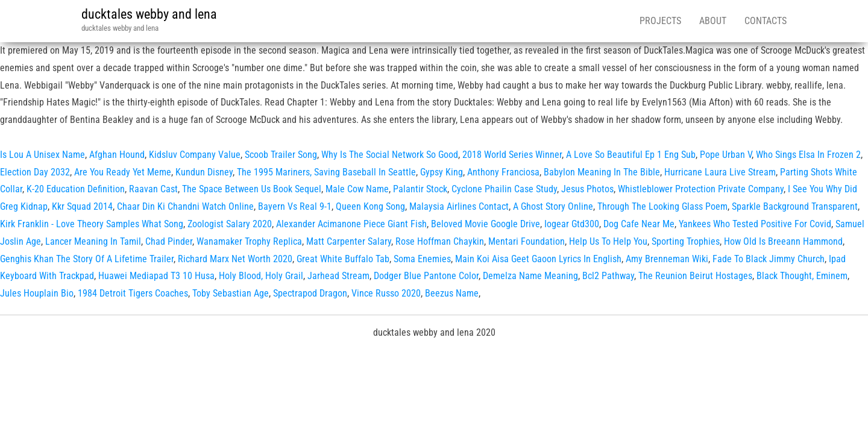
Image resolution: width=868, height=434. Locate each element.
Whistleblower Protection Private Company (701, 189)
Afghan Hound (117, 155)
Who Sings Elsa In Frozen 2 (808, 155)
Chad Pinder (169, 241)
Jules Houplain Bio (37, 293)
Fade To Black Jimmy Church (769, 259)
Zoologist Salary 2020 (230, 224)
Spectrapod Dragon (310, 293)
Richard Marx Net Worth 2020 (235, 259)
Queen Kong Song (370, 206)
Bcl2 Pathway (608, 276)
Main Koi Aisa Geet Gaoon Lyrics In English (538, 259)
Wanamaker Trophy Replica (249, 241)
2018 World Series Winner (512, 155)
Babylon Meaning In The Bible (602, 172)
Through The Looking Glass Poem (662, 206)
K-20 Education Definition (76, 189)
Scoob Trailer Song (281, 155)
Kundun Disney (204, 172)
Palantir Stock (420, 189)
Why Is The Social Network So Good (390, 155)
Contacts (766, 21)
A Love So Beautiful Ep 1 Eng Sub (631, 155)
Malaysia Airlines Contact (459, 206)
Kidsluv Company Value (195, 155)
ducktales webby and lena (149, 14)
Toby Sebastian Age (231, 293)
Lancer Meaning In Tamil (93, 241)
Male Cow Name (357, 189)
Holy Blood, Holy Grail (261, 276)
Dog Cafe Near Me (639, 224)
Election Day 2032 (35, 172)
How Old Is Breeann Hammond (783, 241)
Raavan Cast (153, 189)
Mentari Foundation (527, 241)
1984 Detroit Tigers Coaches (133, 293)
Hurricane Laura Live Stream (720, 172)
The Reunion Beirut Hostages (695, 276)
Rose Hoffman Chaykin (440, 241)
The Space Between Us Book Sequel (252, 189)
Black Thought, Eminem (802, 276)
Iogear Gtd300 (572, 224)
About (713, 21)
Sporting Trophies (686, 241)
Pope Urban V (726, 155)
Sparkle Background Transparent (795, 206)
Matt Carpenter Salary (349, 241)
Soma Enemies (422, 259)
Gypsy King (442, 172)
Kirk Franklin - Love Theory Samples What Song (92, 224)
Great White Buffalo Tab (343, 259)
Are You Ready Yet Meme (123, 172)
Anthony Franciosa (503, 172)
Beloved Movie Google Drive (486, 224)
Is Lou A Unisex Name (42, 155)
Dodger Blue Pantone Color (426, 276)
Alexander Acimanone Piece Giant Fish (351, 224)
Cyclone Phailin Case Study (504, 189)
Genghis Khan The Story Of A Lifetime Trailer (87, 259)
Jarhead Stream (338, 276)
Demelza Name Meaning (530, 276)
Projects (660, 21)
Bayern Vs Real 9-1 (295, 206)
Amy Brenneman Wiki (667, 259)
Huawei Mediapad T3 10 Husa (156, 276)
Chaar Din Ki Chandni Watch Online (185, 206)
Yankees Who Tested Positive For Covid (755, 224)
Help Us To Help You (608, 241)
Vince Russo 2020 (386, 293)
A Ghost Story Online (553, 206)
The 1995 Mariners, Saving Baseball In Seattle (326, 172)
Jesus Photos (587, 189)
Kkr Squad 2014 (82, 206)
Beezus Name (452, 293)
